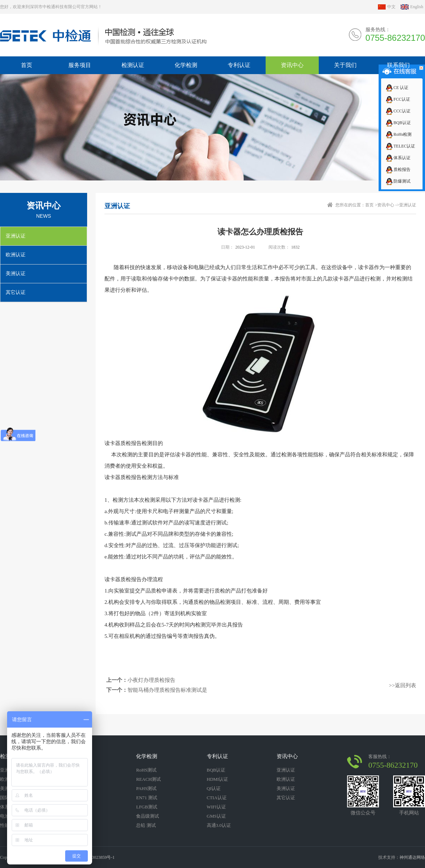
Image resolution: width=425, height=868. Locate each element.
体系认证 (398, 158)
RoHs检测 (398, 134)
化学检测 (186, 65)
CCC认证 (398, 111)
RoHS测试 (146, 770)
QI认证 (214, 788)
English (417, 7)
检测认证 (133, 65)
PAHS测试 (146, 788)
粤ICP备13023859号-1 (95, 857)
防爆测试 (398, 181)
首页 (369, 205)
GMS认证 (216, 816)
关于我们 (345, 65)
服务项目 (80, 65)
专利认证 (239, 65)
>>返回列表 (403, 685)
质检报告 (398, 169)
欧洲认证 (16, 255)
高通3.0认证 (219, 825)
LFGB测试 (146, 807)
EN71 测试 (147, 798)
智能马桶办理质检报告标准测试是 (167, 690)
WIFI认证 (216, 807)
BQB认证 (398, 123)
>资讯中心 (384, 205)
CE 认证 (397, 88)
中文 (391, 7)
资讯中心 (292, 65)
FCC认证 (398, 99)
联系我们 (398, 65)
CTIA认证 (217, 798)
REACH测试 (148, 779)
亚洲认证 (16, 236)
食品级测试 (148, 816)
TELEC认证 (400, 146)
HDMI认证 (218, 779)
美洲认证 (16, 274)
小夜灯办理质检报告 (151, 680)
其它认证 (16, 292)
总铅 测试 (146, 825)
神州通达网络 (412, 857)
